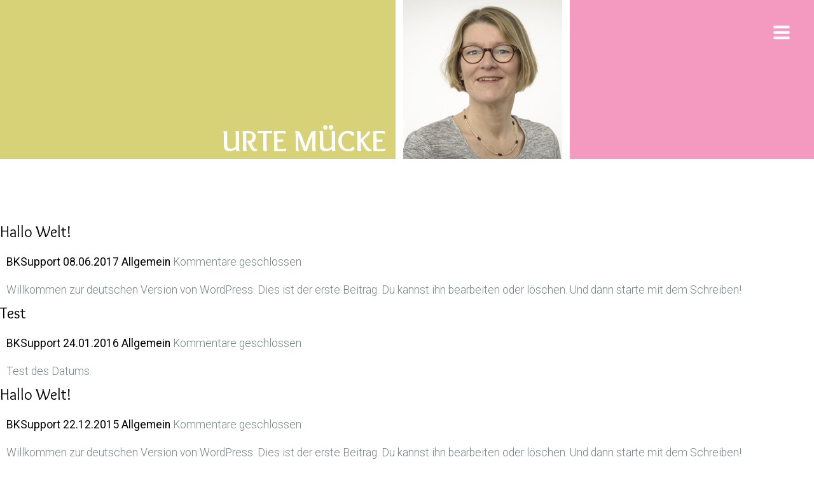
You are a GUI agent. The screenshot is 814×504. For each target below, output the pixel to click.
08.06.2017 (92, 262)
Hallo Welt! (36, 232)
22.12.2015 (92, 425)
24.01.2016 (92, 343)
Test (13, 313)
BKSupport (33, 262)
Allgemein (146, 262)
